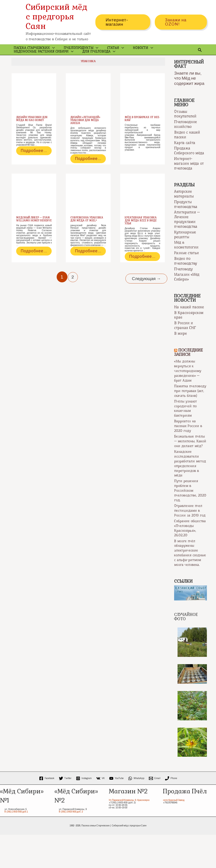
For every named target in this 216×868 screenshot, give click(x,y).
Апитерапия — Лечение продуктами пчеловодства (187, 229)
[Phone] (171, 812)
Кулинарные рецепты (185, 244)
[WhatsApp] (136, 812)
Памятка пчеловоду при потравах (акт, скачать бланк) (187, 401)
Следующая (145, 297)
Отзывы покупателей (185, 124)
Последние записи (189, 361)
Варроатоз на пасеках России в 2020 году (189, 438)
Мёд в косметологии (186, 254)
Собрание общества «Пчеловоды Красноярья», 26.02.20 (186, 555)
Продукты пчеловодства (186, 214)
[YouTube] (116, 812)
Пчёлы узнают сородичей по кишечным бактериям (187, 421)
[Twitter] (65, 812)
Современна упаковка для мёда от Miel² (88, 236)
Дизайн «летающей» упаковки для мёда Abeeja (86, 131)
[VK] (100, 812)
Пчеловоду (183, 278)
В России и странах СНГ (185, 334)
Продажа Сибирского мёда (189, 161)
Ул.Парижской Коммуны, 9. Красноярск (129, 833)
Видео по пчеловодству (186, 270)
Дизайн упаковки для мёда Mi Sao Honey (33, 129)
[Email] (155, 812)
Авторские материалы (184, 204)
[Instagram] (84, 812)
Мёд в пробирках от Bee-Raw (140, 129)
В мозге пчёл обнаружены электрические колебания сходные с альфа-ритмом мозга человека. (189, 584)
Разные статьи (187, 262)
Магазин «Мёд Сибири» (187, 286)
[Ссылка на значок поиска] (200, 55)
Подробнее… (30, 165)
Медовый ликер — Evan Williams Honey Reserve (33, 236)
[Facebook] (47, 812)
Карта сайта (185, 153)
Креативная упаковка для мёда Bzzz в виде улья (142, 236)
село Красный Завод (174, 833)
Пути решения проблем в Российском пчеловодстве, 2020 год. (187, 511)
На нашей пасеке (189, 316)
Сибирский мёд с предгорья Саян (56, 16)
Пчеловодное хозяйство (186, 135)
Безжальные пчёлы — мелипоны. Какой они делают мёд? (189, 456)
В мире (180, 342)
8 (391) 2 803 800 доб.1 (16, 845)
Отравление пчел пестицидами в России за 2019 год (189, 533)
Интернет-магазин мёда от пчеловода (189, 173)
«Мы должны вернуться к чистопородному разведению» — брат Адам (189, 379)
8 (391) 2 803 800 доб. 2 (71, 845)
